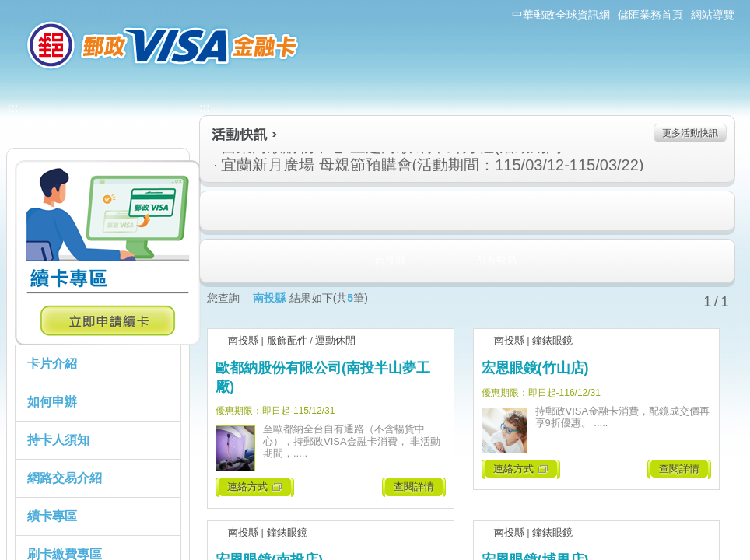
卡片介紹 (52, 364)
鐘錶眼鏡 (552, 340)
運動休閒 (335, 340)
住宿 (215, 212)
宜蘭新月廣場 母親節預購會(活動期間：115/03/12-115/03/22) (373, 165)
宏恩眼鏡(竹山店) (535, 368)
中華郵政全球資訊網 (561, 15)
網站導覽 (713, 15)
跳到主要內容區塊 (8, 8)
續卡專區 (52, 516)
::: (5, 7)
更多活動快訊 (690, 133)
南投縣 (243, 340)
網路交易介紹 (65, 478)
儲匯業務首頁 (650, 15)
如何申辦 (52, 402)
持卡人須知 (58, 440)
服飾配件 (287, 340)
